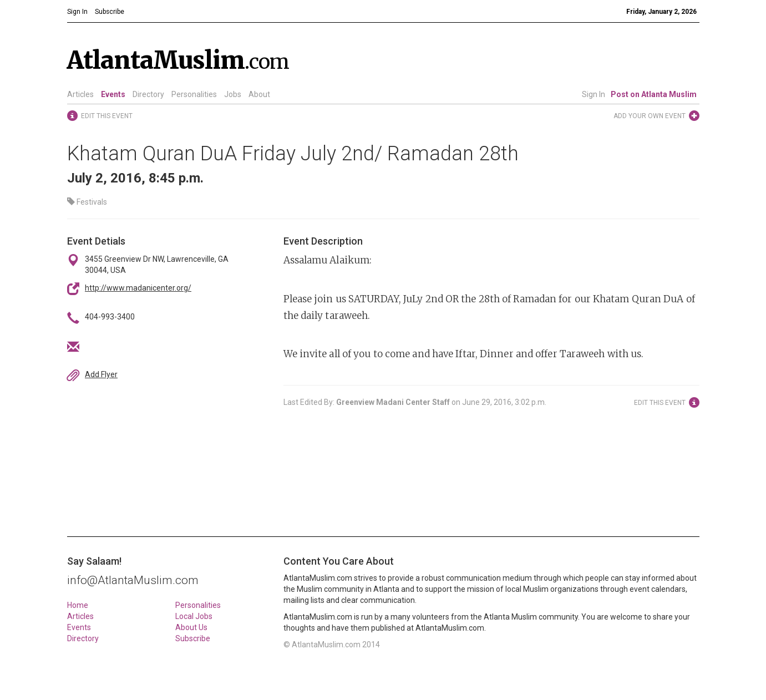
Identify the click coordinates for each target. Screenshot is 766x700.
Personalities (194, 94)
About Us (191, 627)
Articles (80, 94)
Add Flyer (101, 374)
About (259, 94)
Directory (148, 94)
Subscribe (193, 638)
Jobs (233, 94)
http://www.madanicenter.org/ (138, 288)
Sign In (593, 94)
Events (113, 94)
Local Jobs (194, 616)
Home (78, 605)
